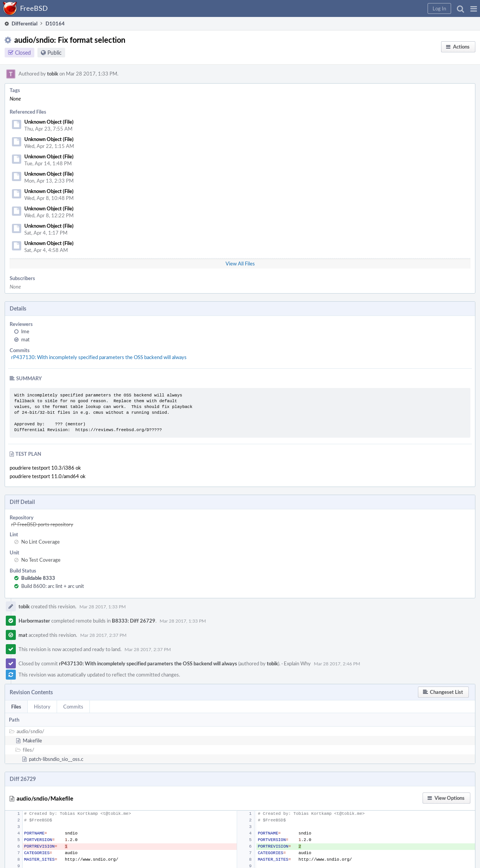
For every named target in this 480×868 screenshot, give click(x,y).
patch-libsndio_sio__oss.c (56, 759)
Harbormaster (34, 621)
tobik (53, 74)
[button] (474, 8)
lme (25, 331)
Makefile (32, 740)
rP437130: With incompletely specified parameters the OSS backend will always (99, 357)
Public (55, 53)
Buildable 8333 (38, 578)
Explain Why (297, 663)
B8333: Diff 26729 (134, 621)
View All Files (240, 264)
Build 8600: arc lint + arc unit (53, 586)
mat (25, 339)
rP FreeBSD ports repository (42, 524)
